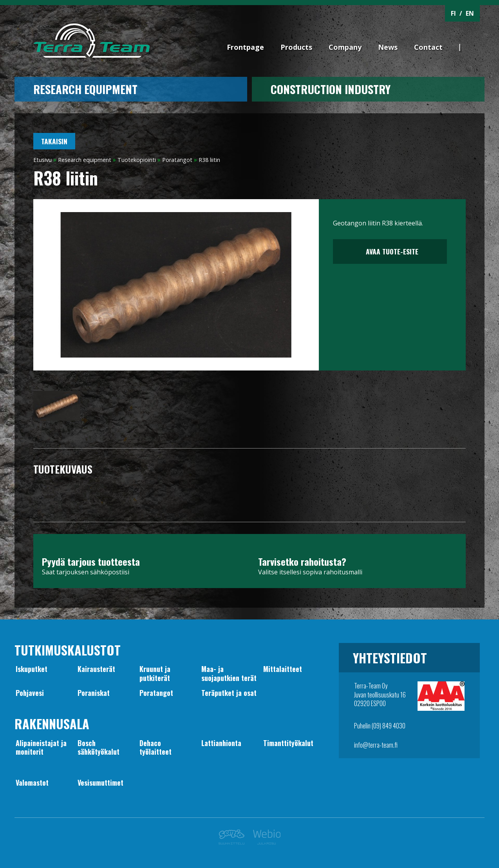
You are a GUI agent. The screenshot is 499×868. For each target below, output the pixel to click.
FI (453, 13)
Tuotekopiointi (137, 160)
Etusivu (42, 160)
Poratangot (177, 160)
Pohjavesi (30, 693)
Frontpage (245, 47)
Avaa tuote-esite (390, 251)
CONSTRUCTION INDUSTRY (331, 89)
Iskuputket (32, 669)
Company (345, 47)
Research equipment (85, 89)
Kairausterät (96, 669)
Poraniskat (94, 693)
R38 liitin (209, 160)
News (388, 47)
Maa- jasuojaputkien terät (229, 673)
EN (470, 13)
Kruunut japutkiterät (155, 673)
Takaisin (54, 141)
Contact (428, 47)
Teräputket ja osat (229, 693)
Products (296, 47)
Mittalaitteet (283, 669)
